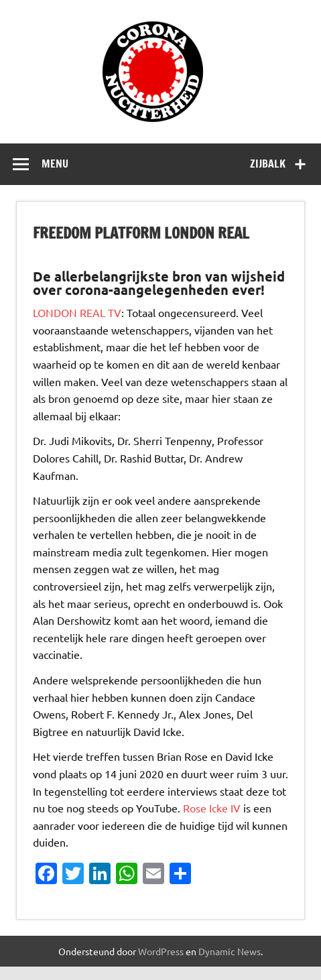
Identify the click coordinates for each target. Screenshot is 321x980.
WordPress (161, 951)
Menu (55, 164)
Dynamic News (230, 951)
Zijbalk (268, 164)
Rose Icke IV (212, 808)
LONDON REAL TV (77, 312)
